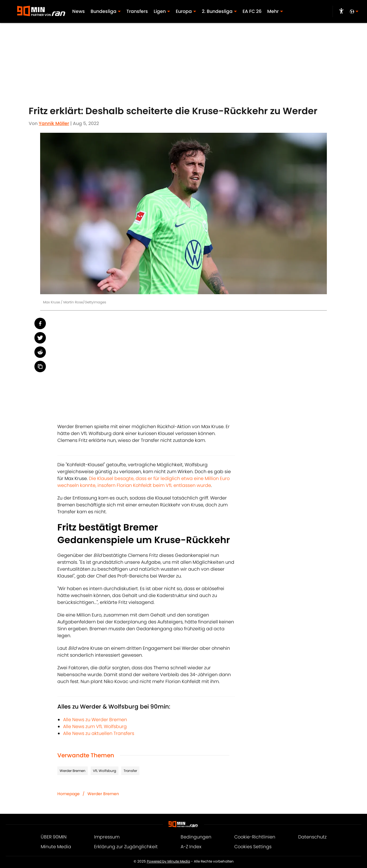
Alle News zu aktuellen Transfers (99, 733)
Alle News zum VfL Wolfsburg (95, 726)
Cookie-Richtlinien (255, 837)
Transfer (130, 771)
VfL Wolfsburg (105, 771)
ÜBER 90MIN (54, 837)
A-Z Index (191, 847)
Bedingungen (196, 837)
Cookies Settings (253, 847)
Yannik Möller (54, 123)
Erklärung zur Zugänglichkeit (126, 847)
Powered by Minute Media (168, 861)
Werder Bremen (73, 771)
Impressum (107, 837)
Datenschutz (312, 837)
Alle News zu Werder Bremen (95, 720)
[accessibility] (341, 11)
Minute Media (56, 847)
